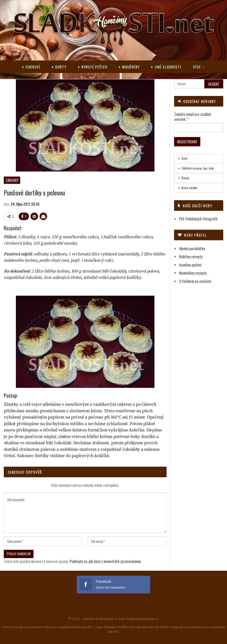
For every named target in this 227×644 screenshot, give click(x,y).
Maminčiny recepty (193, 273)
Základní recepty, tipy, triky (198, 168)
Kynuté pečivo (93, 67)
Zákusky (12, 180)
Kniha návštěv (189, 188)
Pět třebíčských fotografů (198, 219)
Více (197, 67)
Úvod (184, 158)
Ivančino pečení (190, 265)
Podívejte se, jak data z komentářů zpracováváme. (106, 561)
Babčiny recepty (191, 256)
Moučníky (129, 67)
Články (185, 178)
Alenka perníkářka (192, 248)
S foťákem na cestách (195, 281)
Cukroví (31, 67)
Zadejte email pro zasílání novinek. (192, 117)
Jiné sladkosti (166, 67)
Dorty (59, 67)
